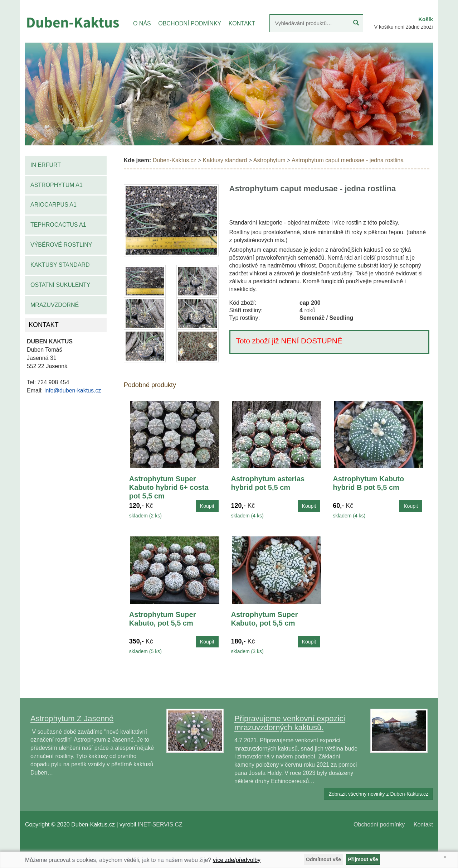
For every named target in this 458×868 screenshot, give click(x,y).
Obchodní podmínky (379, 824)
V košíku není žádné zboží (404, 27)
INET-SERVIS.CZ (160, 824)
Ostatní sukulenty (60, 285)
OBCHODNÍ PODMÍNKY (190, 23)
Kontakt (423, 824)
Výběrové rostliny (61, 245)
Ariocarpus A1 (53, 205)
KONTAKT (242, 23)
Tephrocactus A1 (58, 225)
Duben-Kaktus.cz (175, 160)
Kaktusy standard (60, 265)
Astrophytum (269, 160)
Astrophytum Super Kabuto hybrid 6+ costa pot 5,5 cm (169, 487)
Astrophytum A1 (57, 185)
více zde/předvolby (237, 860)
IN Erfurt (46, 165)
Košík (426, 19)
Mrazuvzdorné (55, 305)
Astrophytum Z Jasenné (72, 718)
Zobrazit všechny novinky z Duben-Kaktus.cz (378, 794)
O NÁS (142, 23)
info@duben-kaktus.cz (73, 390)
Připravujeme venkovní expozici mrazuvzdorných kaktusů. (290, 723)
